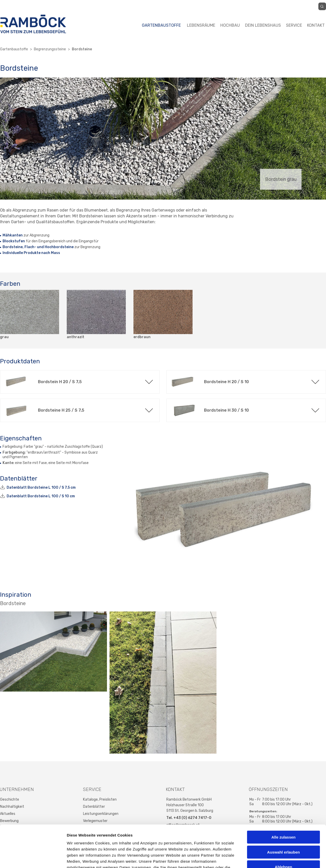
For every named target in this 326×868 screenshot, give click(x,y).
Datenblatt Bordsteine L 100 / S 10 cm (41, 496)
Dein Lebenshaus (263, 25)
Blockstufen (14, 241)
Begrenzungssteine (50, 49)
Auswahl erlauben (283, 816)
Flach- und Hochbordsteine (49, 247)
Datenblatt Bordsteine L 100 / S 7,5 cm (41, 488)
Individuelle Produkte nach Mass (31, 253)
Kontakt (316, 25)
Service (294, 25)
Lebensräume (201, 25)
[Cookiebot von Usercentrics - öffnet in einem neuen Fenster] (33, 858)
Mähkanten (13, 235)
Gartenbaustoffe (161, 25)
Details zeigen (271, 858)
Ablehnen (283, 831)
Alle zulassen (283, 801)
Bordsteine (82, 49)
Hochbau (230, 25)
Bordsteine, (13, 247)
